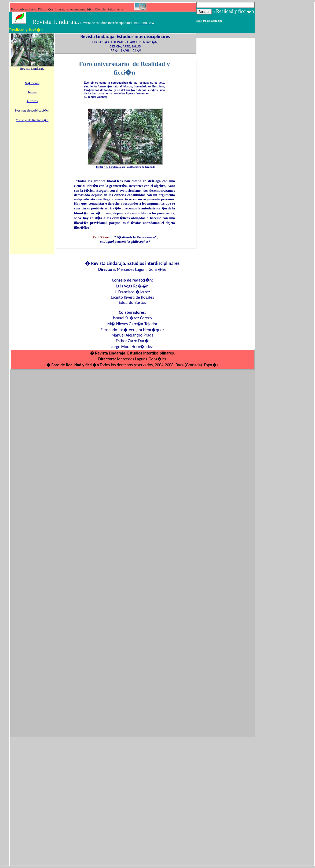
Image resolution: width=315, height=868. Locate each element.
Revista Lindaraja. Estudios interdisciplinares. (135, 353)
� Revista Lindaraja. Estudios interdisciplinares (132, 263)
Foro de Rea (62, 365)
